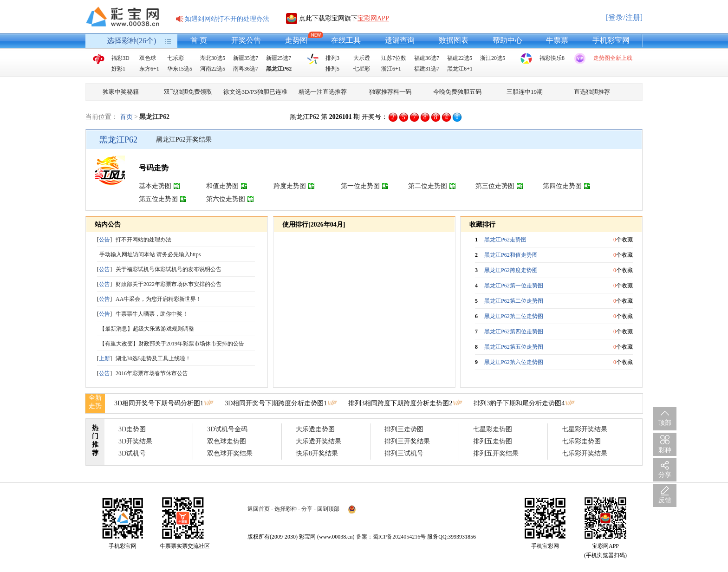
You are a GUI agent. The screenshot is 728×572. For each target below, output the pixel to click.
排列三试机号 (404, 453)
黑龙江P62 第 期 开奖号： (339, 117)
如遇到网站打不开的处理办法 (227, 19)
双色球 (148, 58)
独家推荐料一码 (390, 92)
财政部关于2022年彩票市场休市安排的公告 (169, 284)
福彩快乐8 (552, 58)
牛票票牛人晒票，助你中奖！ (152, 314)
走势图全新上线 (613, 58)
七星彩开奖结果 (585, 429)
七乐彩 (175, 58)
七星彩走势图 (493, 429)
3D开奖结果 (135, 441)
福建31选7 (427, 69)
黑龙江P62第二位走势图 (514, 301)
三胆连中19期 (525, 92)
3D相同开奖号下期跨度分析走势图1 (276, 403)
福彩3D (120, 58)
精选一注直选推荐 (323, 92)
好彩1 (118, 69)
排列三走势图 (404, 429)
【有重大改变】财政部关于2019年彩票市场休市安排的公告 (172, 344)
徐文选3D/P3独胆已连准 (255, 92)
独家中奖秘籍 (121, 92)
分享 (307, 509)
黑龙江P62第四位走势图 (514, 331)
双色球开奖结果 (230, 453)
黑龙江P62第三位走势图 (514, 316)
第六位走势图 (226, 199)
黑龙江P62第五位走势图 (514, 347)
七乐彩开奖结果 (585, 453)
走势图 (296, 40)
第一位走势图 (360, 186)
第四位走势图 (562, 186)
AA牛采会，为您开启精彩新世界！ (159, 299)
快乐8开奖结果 (317, 453)
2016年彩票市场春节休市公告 (152, 373)
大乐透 (362, 58)
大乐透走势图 (315, 429)
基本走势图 (155, 186)
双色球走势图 (227, 441)
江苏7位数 (394, 58)
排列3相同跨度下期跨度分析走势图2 (400, 403)
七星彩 (362, 69)
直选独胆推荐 (592, 92)
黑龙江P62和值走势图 (511, 255)
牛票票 (557, 40)
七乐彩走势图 (581, 441)
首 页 (199, 40)
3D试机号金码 (227, 429)
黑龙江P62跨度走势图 (511, 270)
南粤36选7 (246, 69)
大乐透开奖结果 (318, 441)
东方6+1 (149, 69)
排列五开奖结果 (496, 453)
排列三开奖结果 (407, 441)
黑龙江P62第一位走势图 (514, 286)
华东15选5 (180, 69)
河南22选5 (213, 69)
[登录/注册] (624, 17)
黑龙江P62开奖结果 (184, 140)
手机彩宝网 (611, 40)
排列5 (332, 69)
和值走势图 (222, 186)
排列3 (332, 58)
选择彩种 (286, 509)
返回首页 (259, 509)
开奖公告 (246, 40)
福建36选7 (427, 58)
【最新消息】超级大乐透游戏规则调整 (147, 329)
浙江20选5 (493, 58)
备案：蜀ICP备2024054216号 (391, 537)
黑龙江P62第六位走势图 (514, 362)
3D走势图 (132, 429)
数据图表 (454, 40)
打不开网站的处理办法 (143, 240)
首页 (126, 117)
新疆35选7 (246, 58)
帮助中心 (507, 40)
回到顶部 (328, 509)
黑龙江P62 (279, 69)
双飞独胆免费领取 (188, 92)
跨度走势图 (290, 186)
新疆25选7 (279, 58)
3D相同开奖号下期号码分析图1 (159, 403)
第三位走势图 (495, 186)
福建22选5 (460, 58)
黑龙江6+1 (460, 69)
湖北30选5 (213, 58)
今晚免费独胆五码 (457, 92)
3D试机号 (132, 453)
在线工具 (346, 40)
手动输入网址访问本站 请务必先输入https (150, 254)
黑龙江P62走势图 (505, 240)
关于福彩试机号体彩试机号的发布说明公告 (169, 269)
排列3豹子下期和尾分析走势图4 (519, 403)
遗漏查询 (400, 40)
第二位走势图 (428, 186)
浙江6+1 (391, 69)
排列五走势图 (493, 441)
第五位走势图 (158, 199)
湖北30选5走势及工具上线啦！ (153, 358)
